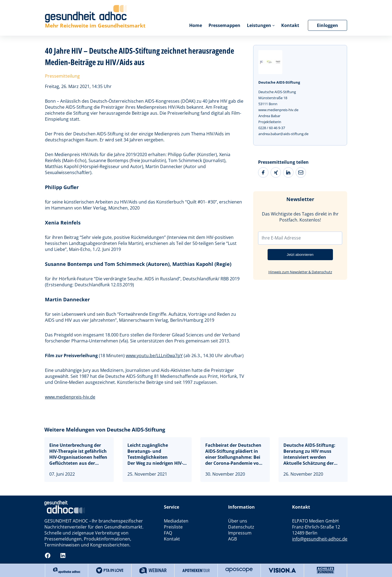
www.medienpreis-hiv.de (70, 397)
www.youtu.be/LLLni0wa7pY (154, 356)
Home (196, 25)
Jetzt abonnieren (300, 255)
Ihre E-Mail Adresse (281, 238)
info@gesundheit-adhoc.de (320, 539)
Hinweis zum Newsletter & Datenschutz (300, 272)
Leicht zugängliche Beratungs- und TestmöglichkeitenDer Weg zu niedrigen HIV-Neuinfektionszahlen (155, 454)
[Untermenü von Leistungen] (273, 25)
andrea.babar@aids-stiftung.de (283, 134)
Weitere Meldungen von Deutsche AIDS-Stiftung (105, 430)
